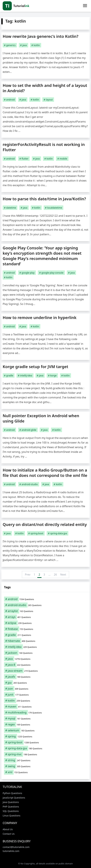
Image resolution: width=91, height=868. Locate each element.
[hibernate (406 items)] (45, 641)
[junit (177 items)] (45, 695)
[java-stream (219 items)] (45, 671)
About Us (8, 829)
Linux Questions (11, 816)
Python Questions (12, 793)
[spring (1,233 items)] (45, 736)
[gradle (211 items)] (45, 635)
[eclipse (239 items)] (45, 623)
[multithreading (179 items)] (45, 712)
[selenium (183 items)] (45, 730)
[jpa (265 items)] (45, 683)
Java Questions (11, 802)
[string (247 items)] (45, 760)
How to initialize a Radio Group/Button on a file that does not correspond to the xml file (45, 473)
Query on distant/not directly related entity (45, 524)
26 (55, 575)
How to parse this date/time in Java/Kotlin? (44, 199)
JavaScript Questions (14, 798)
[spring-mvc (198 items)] (45, 754)
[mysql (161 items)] (45, 718)
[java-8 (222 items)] (45, 665)
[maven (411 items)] (45, 707)
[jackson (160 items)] (45, 653)
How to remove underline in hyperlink (40, 317)
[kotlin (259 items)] (45, 701)
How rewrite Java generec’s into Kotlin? (40, 36)
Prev (28, 575)
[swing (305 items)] (45, 766)
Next (63, 575)
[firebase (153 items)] (45, 629)
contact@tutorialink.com (16, 847)
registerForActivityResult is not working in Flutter (44, 147)
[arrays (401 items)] (45, 617)
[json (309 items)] (45, 689)
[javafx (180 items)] (45, 677)
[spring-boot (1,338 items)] (45, 742)
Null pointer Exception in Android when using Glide (41, 418)
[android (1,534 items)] (45, 599)
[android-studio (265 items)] (45, 605)
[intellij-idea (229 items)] (45, 647)
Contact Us (9, 834)
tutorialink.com (11, 851)
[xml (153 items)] (45, 772)
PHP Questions (11, 807)
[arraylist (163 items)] (45, 611)
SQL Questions (11, 811)
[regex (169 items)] (45, 724)
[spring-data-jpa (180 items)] (45, 748)
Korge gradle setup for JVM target (35, 367)
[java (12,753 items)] (45, 659)
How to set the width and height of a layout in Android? (45, 88)
